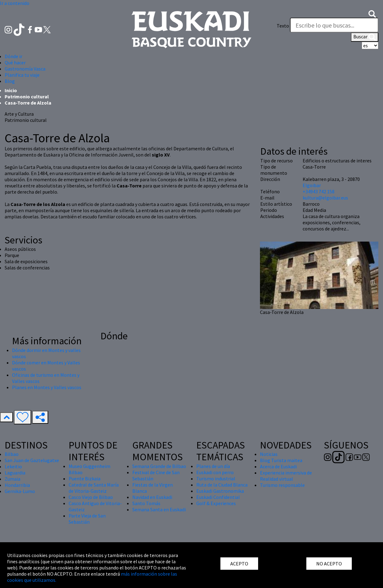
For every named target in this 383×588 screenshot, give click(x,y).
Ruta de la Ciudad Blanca (222, 485)
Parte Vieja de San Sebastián (87, 519)
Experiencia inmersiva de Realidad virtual (286, 476)
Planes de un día (213, 466)
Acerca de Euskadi (278, 466)
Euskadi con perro (215, 472)
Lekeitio (13, 466)
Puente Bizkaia (85, 479)
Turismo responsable (282, 485)
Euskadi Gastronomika (220, 491)
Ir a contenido (15, 3)
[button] (372, 13)
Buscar (365, 37)
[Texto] (334, 25)
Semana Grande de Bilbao (159, 466)
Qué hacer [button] (15, 62)
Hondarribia (17, 485)
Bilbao (12, 454)
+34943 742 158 (319, 191)
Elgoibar (312, 185)
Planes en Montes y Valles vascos (47, 387)
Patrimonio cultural (27, 97)
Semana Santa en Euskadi (159, 509)
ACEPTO (239, 564)
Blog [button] (10, 81)
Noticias (269, 454)
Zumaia (13, 479)
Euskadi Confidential (218, 497)
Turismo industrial (216, 479)
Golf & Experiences (216, 503)
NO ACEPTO (329, 564)
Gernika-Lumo (20, 491)
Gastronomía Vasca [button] (25, 69)
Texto (283, 26)
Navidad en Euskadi (152, 497)
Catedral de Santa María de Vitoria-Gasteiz (94, 488)
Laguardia (15, 473)
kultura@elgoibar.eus (325, 198)
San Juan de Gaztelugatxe (32, 460)
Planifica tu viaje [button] (22, 75)
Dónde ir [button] (13, 56)
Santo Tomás (146, 503)
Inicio (11, 90)
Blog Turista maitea (281, 460)
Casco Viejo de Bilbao (91, 497)
